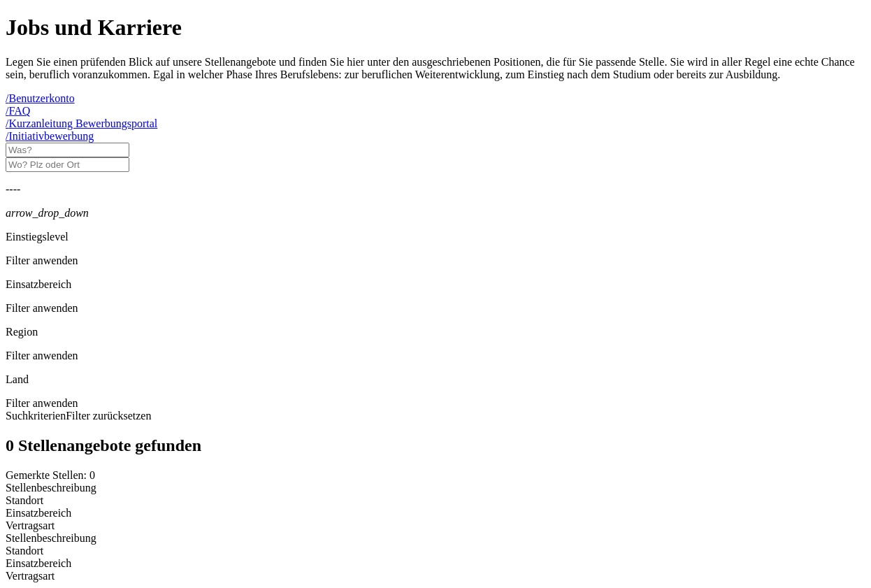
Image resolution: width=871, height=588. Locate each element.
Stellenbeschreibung (51, 538)
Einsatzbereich (38, 563)
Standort (24, 551)
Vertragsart (30, 576)
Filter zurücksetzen (108, 416)
